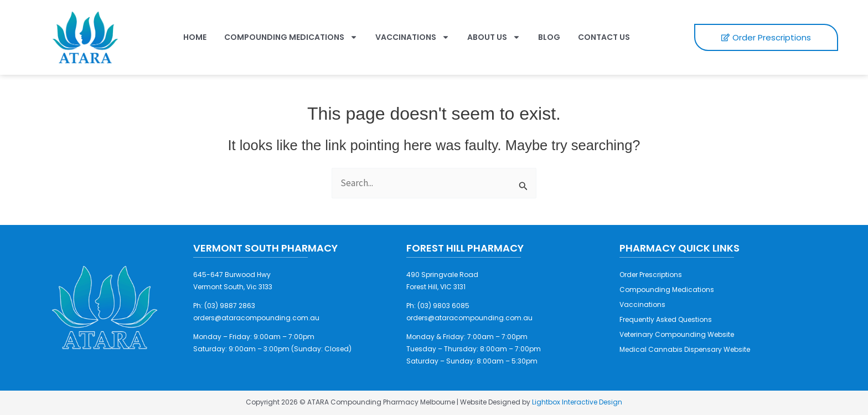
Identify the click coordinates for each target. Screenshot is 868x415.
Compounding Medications (291, 37)
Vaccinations (412, 37)
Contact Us (604, 37)
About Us (494, 37)
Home (195, 37)
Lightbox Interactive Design (577, 402)
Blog (549, 37)
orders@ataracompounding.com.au (256, 318)
